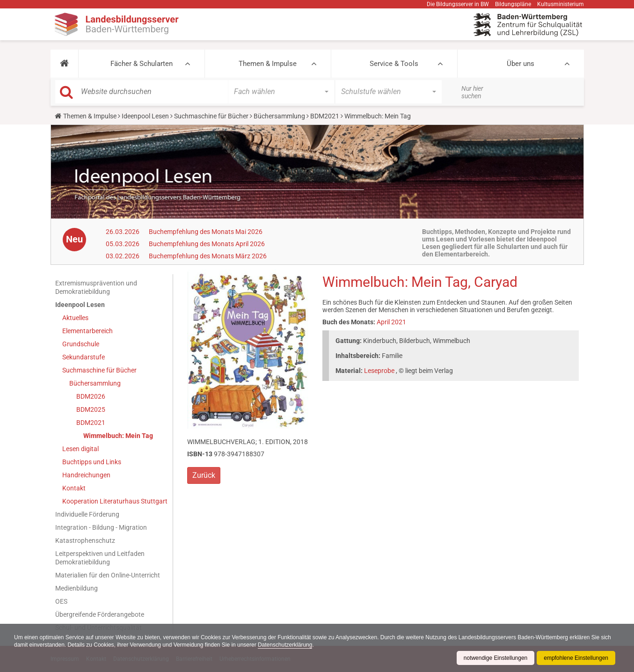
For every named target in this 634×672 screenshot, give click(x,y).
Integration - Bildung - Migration (101, 527)
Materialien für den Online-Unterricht (108, 575)
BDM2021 (325, 116)
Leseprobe (379, 371)
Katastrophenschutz (85, 541)
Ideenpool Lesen (145, 116)
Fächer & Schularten (142, 64)
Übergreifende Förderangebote (100, 614)
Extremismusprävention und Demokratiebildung (96, 287)
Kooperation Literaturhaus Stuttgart (115, 501)
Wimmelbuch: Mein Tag (118, 436)
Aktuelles (75, 318)
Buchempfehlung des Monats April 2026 (207, 244)
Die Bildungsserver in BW (458, 4)
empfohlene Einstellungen (576, 658)
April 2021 (391, 322)
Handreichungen (86, 475)
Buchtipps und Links (92, 462)
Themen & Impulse (268, 64)
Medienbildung (77, 588)
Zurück (204, 475)
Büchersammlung (279, 116)
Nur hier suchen (472, 92)
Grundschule (81, 344)
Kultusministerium (561, 4)
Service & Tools (394, 64)
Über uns (521, 64)
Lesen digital (80, 449)
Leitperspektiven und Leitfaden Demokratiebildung (100, 558)
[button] (64, 64)
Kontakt (74, 488)
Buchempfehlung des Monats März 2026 (208, 256)
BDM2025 (91, 409)
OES (61, 601)
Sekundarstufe (84, 357)
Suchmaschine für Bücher (211, 116)
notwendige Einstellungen (495, 658)
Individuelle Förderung (87, 514)
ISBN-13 (200, 454)
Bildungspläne (513, 4)
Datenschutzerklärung (286, 645)
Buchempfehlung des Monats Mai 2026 (206, 232)
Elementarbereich (87, 331)
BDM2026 (91, 396)
